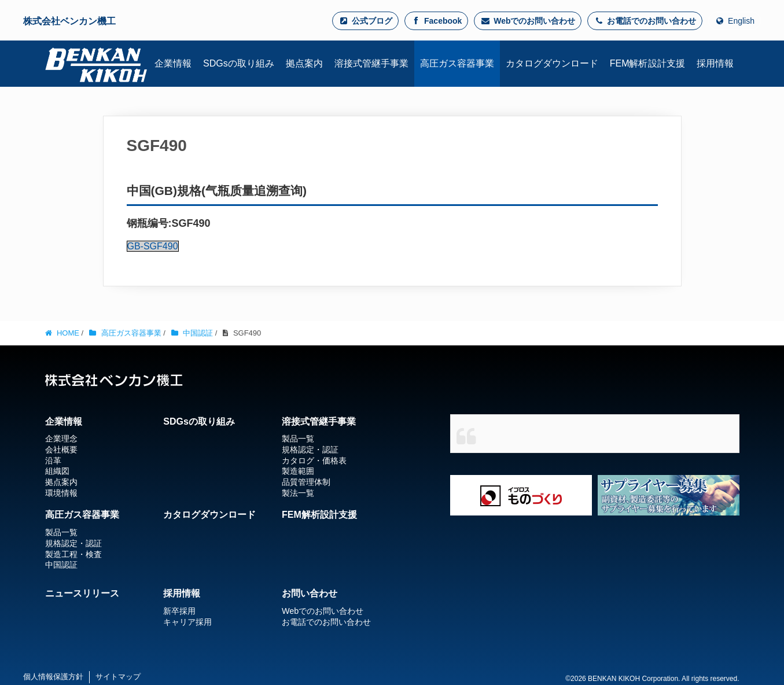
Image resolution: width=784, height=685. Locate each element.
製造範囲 (298, 471)
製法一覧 (298, 493)
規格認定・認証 (310, 450)
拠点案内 (61, 482)
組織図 (57, 471)
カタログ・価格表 (314, 461)
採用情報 (182, 593)
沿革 (53, 461)
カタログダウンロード (209, 515)
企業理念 (61, 439)
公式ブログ (365, 21)
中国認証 (61, 565)
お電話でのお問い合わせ (645, 21)
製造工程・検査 (73, 554)
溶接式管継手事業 (319, 421)
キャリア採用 (187, 622)
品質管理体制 (306, 482)
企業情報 (64, 421)
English (735, 21)
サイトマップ (118, 677)
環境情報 (61, 493)
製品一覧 (298, 439)
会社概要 (61, 450)
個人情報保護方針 (53, 677)
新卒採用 (179, 611)
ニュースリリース (82, 593)
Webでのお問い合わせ (528, 21)
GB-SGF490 (153, 246)
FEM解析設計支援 (319, 515)
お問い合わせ (310, 593)
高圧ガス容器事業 (82, 515)
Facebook (436, 21)
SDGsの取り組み (199, 421)
